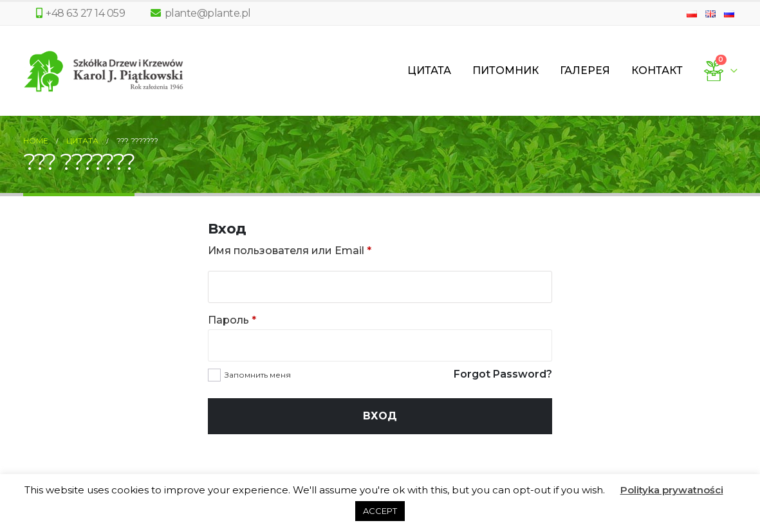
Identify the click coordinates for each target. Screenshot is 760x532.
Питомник (505, 70)
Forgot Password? (503, 374)
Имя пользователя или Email (290, 251)
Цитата (429, 70)
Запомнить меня (258, 375)
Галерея (585, 70)
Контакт (657, 70)
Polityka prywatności (672, 490)
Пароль (232, 320)
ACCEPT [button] (380, 511)
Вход (380, 416)
